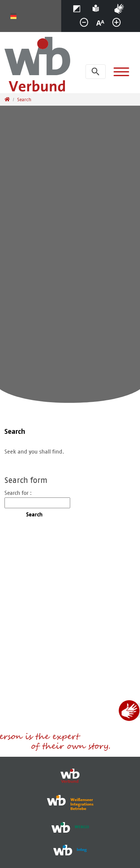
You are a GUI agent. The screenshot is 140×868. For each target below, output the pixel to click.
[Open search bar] (96, 72)
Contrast (79, 8)
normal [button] (103, 24)
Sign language (123, 8)
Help (98, 8)
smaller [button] (87, 24)
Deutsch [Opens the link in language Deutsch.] (13, 16)
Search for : (18, 493)
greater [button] (119, 24)
